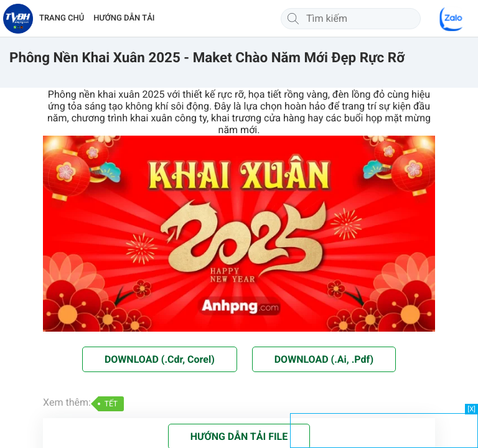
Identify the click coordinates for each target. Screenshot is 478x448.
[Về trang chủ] (18, 19)
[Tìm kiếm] (293, 19)
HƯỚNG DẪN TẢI (124, 18)
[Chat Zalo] (452, 19)
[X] (471, 409)
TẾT (111, 404)
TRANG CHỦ (62, 18)
